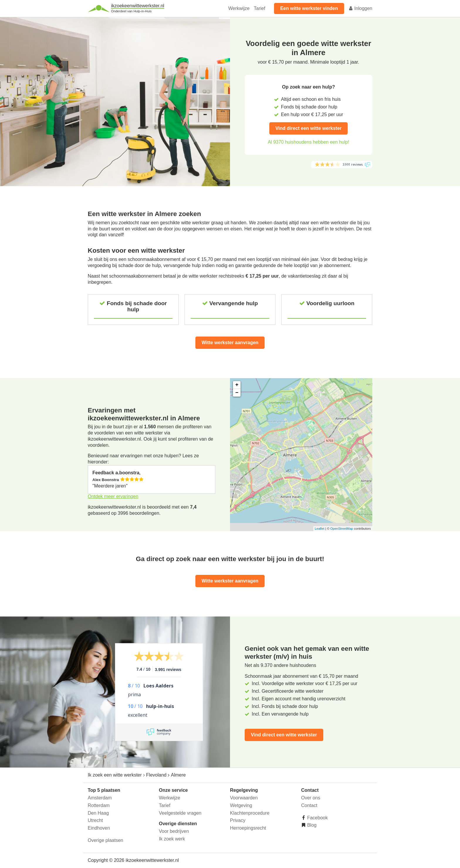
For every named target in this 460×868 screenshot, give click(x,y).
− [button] (237, 393)
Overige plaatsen (105, 840)
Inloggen (360, 8)
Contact (309, 805)
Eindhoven (99, 828)
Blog (311, 825)
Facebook (317, 818)
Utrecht (95, 820)
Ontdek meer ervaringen (113, 496)
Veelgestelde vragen (180, 813)
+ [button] (237, 385)
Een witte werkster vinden (309, 8)
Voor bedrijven (174, 831)
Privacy (238, 820)
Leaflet (320, 529)
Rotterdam (99, 805)
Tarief (259, 8)
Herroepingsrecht (248, 828)
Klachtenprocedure (250, 813)
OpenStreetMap (342, 529)
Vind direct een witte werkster (309, 128)
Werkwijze (239, 8)
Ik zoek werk (172, 839)
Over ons (311, 798)
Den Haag (98, 813)
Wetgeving (241, 805)
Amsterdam (100, 798)
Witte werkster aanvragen (230, 343)
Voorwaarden (244, 798)
